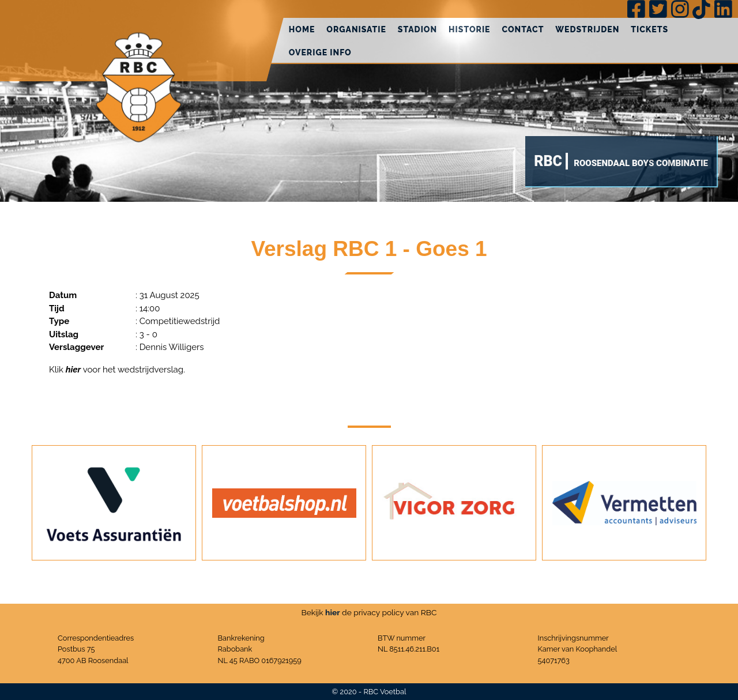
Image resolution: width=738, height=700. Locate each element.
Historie (469, 29)
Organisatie (356, 29)
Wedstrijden (587, 29)
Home (302, 29)
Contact (523, 29)
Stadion (417, 29)
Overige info (320, 52)
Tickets (649, 29)
